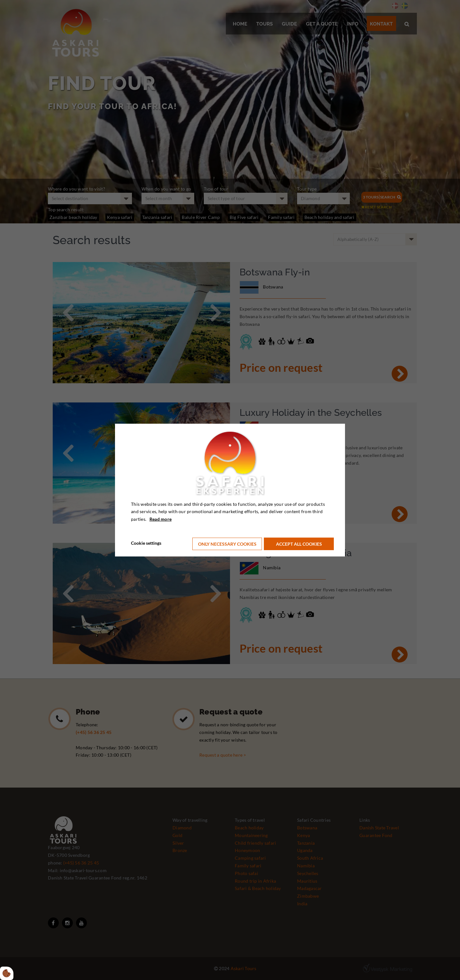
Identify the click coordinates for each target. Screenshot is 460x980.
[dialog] (230, 490)
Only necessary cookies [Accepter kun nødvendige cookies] (227, 543)
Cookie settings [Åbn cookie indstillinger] (146, 543)
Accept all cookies (300, 543)
